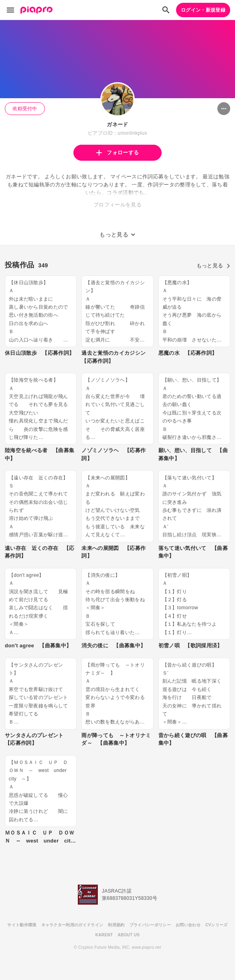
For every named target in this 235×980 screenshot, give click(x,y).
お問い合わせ (188, 925)
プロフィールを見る (118, 205)
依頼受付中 (25, 109)
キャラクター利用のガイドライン (72, 925)
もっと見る (213, 266)
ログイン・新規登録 (203, 10)
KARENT (104, 935)
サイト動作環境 (22, 925)
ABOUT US (129, 935)
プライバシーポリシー (150, 925)
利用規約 (116, 925)
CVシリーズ (217, 925)
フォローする (118, 153)
